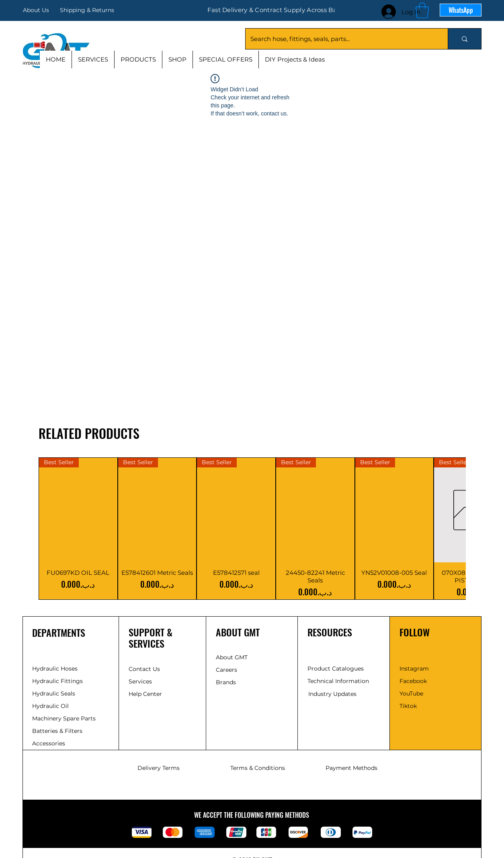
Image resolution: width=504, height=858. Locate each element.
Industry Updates (332, 694)
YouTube (411, 693)
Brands (226, 682)
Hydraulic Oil (50, 706)
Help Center (146, 694)
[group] (252, 529)
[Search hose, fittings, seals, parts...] (341, 39)
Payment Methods (351, 768)
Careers (226, 670)
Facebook (413, 681)
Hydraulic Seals (54, 693)
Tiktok (408, 706)
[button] (422, 10)
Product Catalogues (336, 669)
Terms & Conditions (258, 768)
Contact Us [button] (144, 669)
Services (140, 681)
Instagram (414, 669)
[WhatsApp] (461, 10)
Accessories (49, 743)
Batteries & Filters (57, 731)
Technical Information (338, 681)
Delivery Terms (159, 768)
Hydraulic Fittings (57, 681)
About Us (36, 10)
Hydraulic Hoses (55, 669)
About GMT (232, 657)
